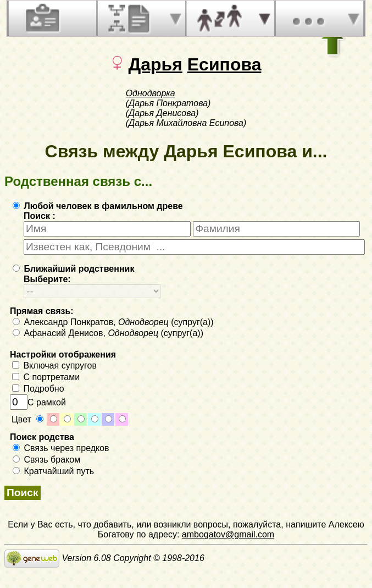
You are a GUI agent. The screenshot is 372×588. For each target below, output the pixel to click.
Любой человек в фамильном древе (98, 206)
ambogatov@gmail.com (228, 534)
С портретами (46, 377)
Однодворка (151, 93)
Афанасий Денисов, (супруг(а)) (108, 333)
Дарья (155, 64)
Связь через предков (61, 448)
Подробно (38, 389)
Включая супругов (54, 366)
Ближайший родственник (73, 269)
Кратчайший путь (53, 471)
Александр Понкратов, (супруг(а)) (113, 322)
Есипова (224, 64)
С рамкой (38, 402)
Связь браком (46, 460)
